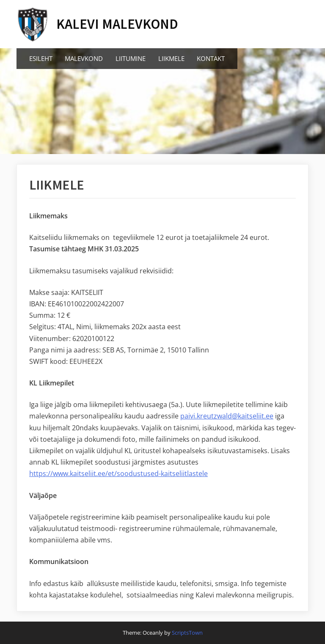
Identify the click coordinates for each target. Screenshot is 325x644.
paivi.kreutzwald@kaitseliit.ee (227, 416)
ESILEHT (41, 58)
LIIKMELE (171, 58)
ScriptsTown (187, 633)
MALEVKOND (84, 58)
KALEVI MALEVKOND (117, 24)
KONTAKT (211, 58)
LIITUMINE (131, 58)
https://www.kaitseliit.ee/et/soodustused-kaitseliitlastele (118, 473)
